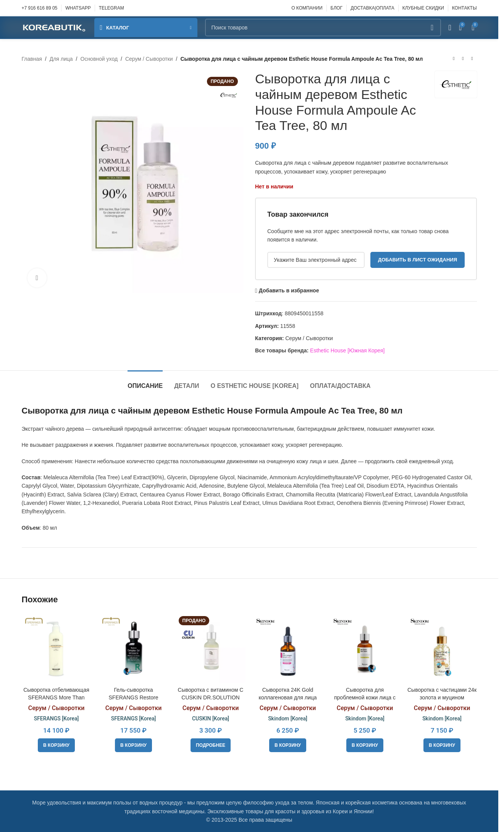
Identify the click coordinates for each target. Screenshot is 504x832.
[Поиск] (323, 28)
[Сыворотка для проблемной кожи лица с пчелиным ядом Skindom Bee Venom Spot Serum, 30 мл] (365, 648)
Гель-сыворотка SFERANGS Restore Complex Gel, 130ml (134, 697)
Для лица (61, 59)
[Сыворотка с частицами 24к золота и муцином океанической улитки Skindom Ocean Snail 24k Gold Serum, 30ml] (442, 648)
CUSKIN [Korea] (211, 718)
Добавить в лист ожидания (417, 260)
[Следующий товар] (472, 59)
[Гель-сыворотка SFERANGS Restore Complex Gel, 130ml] (134, 648)
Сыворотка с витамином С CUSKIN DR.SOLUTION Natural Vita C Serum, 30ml (211, 697)
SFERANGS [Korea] (57, 718)
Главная (32, 59)
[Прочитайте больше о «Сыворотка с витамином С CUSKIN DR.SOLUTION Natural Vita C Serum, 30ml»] (211, 745)
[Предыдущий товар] (454, 59)
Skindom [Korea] (288, 718)
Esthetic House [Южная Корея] (347, 350)
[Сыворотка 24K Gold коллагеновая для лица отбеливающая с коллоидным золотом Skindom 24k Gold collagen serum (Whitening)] (288, 648)
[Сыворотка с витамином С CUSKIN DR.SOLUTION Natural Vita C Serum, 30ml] (211, 648)
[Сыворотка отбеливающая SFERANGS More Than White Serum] (57, 648)
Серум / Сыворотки (149, 59)
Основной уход (99, 59)
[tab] (145, 382)
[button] (56, 745)
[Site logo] (54, 27)
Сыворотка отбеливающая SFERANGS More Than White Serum (56, 697)
